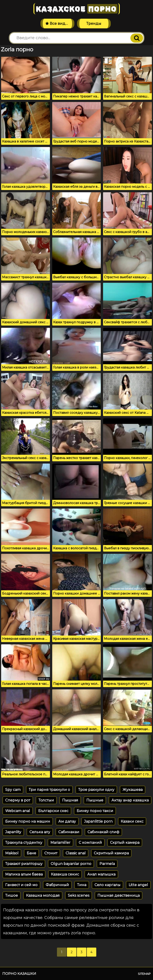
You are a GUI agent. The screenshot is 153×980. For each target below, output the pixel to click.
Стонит (51, 853)
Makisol (12, 853)
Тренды (94, 24)
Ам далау (67, 821)
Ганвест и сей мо (21, 885)
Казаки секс (132, 821)
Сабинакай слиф (103, 832)
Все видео (58, 24)
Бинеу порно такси (95, 811)
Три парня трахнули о (49, 790)
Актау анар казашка (130, 800)
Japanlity (13, 832)
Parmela (107, 864)
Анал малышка (101, 874)
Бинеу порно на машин (28, 821)
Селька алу (40, 832)
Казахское (77, 9)
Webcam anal (18, 811)
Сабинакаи (69, 832)
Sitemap (144, 974)
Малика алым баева (24, 874)
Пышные (95, 800)
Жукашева (133, 790)
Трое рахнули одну (96, 790)
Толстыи (46, 800)
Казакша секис (65, 874)
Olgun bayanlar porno (71, 864)
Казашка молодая (43, 895)
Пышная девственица (119, 895)
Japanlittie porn (98, 821)
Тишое (12, 895)
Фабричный (57, 885)
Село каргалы (107, 885)
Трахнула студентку (24, 843)
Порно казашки (19, 974)
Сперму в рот (18, 800)
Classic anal (76, 853)
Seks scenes (79, 895)
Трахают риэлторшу (24, 864)
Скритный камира (111, 853)
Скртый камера (125, 843)
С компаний (90, 843)
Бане (31, 853)
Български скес (53, 811)
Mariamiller (60, 843)
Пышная (70, 800)
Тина (82, 885)
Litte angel (138, 885)
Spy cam (13, 790)
